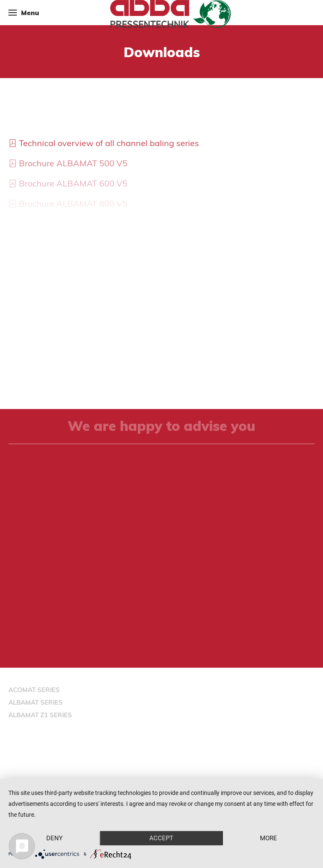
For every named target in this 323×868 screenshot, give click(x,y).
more (269, 838)
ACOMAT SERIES (34, 690)
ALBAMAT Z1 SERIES (40, 715)
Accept (161, 838)
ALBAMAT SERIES (36, 702)
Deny (54, 838)
